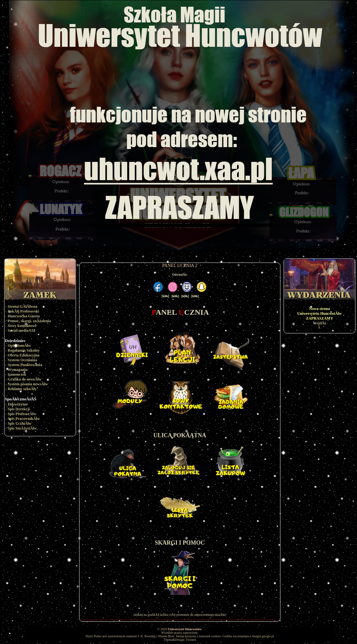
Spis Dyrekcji (19, 409)
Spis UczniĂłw (20, 423)
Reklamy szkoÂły (22, 389)
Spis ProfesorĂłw (22, 414)
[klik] (165, 296)
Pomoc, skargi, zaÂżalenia (29, 321)
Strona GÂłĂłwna (22, 306)
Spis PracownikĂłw (24, 419)
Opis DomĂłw (19, 346)
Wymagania (18, 370)
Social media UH (21, 330)
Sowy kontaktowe (22, 326)
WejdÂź (319, 323)
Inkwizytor (18, 404)
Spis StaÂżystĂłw (22, 428)
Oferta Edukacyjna (24, 355)
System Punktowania (25, 365)
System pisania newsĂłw (28, 384)
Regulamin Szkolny (24, 350)
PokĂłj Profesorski (23, 311)
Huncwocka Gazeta (24, 316)
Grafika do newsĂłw (25, 379)
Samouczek (17, 374)
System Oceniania (22, 360)
